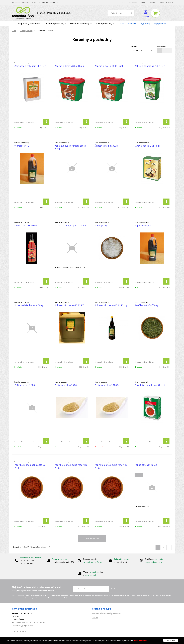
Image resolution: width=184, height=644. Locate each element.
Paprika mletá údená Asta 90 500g (30, 466)
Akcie (122, 24)
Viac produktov (92, 538)
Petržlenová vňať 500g (146, 305)
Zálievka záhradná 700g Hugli (150, 66)
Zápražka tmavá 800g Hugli (69, 66)
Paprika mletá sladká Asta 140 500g (111, 466)
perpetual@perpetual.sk (23, 626)
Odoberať (115, 589)
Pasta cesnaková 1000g (107, 385)
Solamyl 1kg (101, 225)
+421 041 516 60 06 (50, 2)
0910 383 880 (40, 623)
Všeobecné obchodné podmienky (106, 614)
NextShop (88, 640)
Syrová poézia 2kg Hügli (147, 146)
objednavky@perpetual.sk (25, 2)
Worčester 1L (22, 146)
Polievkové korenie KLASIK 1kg (111, 305)
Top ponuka (160, 24)
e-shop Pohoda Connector (103, 640)
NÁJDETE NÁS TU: (21, 632)
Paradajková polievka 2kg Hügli (151, 385)
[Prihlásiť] (146, 14)
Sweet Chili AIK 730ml (26, 225)
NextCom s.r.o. (120, 640)
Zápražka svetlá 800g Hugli (109, 66)
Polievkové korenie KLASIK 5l (70, 305)
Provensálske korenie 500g (29, 305)
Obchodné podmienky (138, 2)
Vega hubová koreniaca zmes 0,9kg (70, 147)
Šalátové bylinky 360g (106, 146)
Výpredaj (145, 24)
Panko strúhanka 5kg (146, 465)
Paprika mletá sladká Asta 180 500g (71, 466)
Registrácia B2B (166, 2)
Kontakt (153, 2)
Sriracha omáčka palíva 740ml (70, 225)
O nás (123, 2)
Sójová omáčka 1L (144, 225)
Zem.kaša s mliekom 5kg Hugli (31, 66)
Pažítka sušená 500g (25, 385)
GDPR (95, 618)
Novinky (132, 24)
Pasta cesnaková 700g (66, 385)
